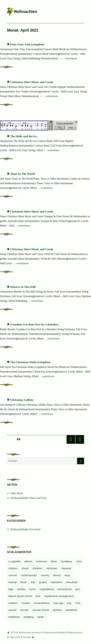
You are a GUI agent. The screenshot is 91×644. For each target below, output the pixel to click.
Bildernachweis (75, 632)
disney (57, 575)
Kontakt (27, 637)
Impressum (15, 637)
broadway (66, 561)
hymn (32, 589)
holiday (21, 589)
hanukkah (72, 582)
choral (25, 568)
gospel (43, 582)
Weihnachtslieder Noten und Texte (28, 498)
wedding (29, 617)
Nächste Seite (80, 439)
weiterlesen (71, 58)
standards (71, 610)
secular (24, 610)
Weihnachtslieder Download (25, 529)
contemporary (29, 575)
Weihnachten (25, 12)
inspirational (46, 589)
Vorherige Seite (71, 439)
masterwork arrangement (59, 596)
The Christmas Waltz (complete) (30, 362)
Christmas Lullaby (22, 400)
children (13, 568)
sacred (12, 610)
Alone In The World (22, 174)
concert (13, 575)
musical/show (42, 603)
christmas (52, 568)
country (45, 575)
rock (78, 603)
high (11, 589)
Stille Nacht (17, 493)
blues (54, 561)
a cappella (14, 561)
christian (37, 568)
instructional (64, 589)
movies (26, 603)
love (38, 596)
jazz (78, 589)
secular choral (41, 610)
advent (28, 561)
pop (69, 603)
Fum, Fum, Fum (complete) (27, 44)
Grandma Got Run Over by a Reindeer (35, 324)
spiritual (57, 610)
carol (79, 561)
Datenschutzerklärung (54, 632)
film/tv (24, 582)
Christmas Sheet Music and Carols (32, 82)
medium (13, 603)
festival (12, 582)
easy (67, 575)
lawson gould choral (20, 596)
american (41, 561)
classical (66, 568)
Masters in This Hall (23, 287)
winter (41, 617)
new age (58, 603)
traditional (14, 617)
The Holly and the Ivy (24, 136)
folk (33, 582)
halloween (56, 582)
